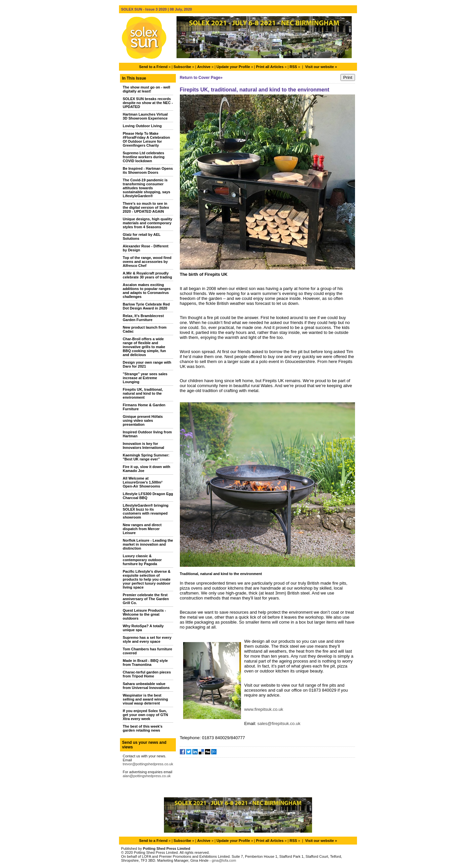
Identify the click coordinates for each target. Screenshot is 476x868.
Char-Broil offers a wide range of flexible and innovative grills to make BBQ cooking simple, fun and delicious (144, 347)
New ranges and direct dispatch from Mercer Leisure (142, 529)
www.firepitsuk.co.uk (264, 709)
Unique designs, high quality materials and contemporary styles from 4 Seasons (147, 223)
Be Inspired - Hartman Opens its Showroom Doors (148, 170)
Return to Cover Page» (201, 78)
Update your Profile (233, 67)
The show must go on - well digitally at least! (146, 89)
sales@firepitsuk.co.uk (279, 723)
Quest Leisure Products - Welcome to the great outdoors (144, 614)
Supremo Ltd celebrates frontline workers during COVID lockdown (144, 157)
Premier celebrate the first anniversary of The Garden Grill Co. (146, 599)
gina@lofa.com (224, 860)
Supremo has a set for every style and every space (147, 639)
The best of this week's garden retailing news (142, 728)
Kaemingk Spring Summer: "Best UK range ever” (146, 457)
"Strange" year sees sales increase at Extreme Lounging (145, 378)
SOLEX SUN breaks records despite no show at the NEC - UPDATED (148, 103)
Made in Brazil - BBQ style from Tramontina (145, 663)
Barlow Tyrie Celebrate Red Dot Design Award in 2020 (146, 306)
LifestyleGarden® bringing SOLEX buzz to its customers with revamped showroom (145, 511)
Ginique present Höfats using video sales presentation (143, 420)
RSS (293, 67)
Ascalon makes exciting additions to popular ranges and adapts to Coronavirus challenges (147, 291)
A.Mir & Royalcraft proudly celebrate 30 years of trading (147, 275)
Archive (204, 67)
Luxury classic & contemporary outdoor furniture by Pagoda (142, 560)
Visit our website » (321, 67)
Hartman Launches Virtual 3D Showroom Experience (145, 116)
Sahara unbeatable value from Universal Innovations (146, 686)
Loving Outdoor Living (142, 126)
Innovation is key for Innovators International (143, 446)
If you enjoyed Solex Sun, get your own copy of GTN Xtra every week (145, 715)
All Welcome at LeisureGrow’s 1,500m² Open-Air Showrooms (142, 482)
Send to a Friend (153, 67)
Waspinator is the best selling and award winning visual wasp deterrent (145, 699)
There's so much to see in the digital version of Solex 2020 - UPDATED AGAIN (146, 207)
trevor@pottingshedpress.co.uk (148, 764)
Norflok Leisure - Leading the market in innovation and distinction (148, 544)
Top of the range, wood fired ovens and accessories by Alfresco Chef (147, 262)
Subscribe (182, 67)
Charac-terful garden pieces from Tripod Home (147, 674)
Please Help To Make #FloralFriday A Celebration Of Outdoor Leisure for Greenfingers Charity (146, 139)
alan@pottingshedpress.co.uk (147, 776)
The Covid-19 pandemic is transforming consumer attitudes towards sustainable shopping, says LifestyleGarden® (146, 188)
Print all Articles (270, 67)
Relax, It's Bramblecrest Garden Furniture (143, 318)
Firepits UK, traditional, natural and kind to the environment (143, 393)
